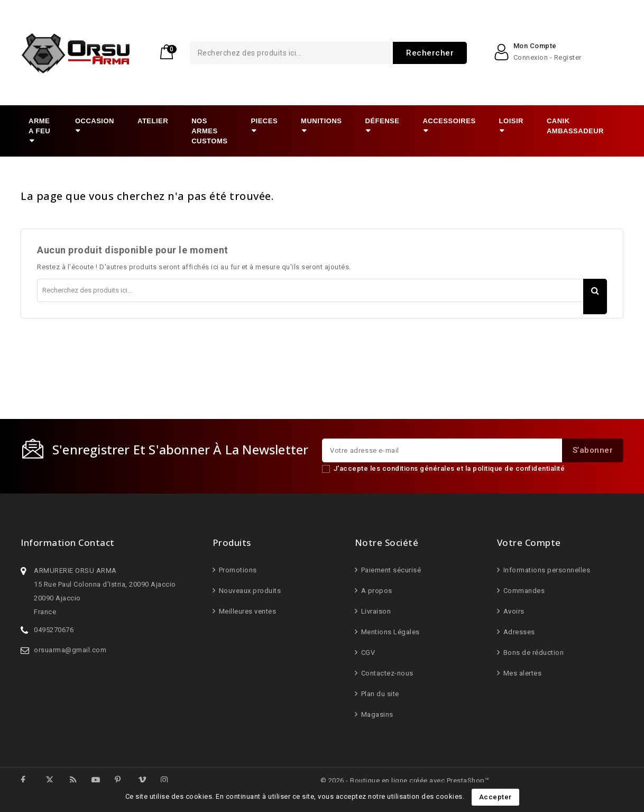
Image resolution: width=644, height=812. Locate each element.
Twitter (53, 780)
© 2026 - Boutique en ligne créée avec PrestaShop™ (405, 781)
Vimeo (147, 781)
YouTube (101, 781)
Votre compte (529, 542)
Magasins (376, 714)
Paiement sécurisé (390, 570)
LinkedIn (185, 780)
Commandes (523, 591)
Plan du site (379, 694)
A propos (376, 591)
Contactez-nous (386, 673)
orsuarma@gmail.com (70, 650)
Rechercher (390, 53)
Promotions (237, 570)
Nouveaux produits (249, 591)
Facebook (30, 781)
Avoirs (513, 611)
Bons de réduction (532, 653)
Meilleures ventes (246, 611)
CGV (367, 653)
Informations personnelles (546, 570)
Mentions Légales (389, 632)
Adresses (518, 632)
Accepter (495, 797)
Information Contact (68, 542)
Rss (79, 781)
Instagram (171, 781)
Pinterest (125, 781)
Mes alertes (521, 673)
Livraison (375, 611)
